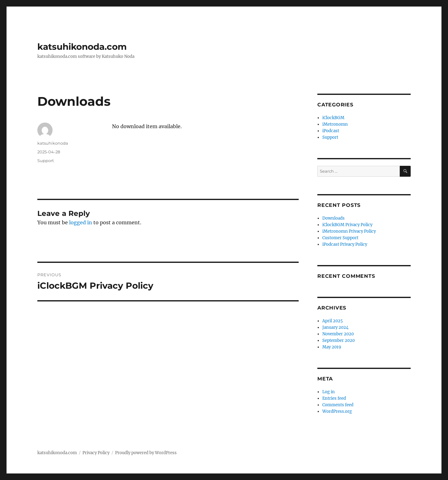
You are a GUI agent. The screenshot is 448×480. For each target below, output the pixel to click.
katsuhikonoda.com (82, 47)
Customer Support (340, 238)
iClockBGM (333, 118)
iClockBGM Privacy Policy (347, 225)
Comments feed (338, 405)
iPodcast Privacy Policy (345, 244)
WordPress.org (337, 411)
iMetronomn (335, 124)
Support (46, 161)
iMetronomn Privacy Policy (349, 231)
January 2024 (335, 327)
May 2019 (332, 347)
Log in (329, 392)
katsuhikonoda (53, 143)
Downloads (334, 218)
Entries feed (334, 398)
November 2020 (338, 334)
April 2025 (333, 321)
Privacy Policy (96, 453)
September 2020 (338, 340)
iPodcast (331, 131)
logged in (81, 222)
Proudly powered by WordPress (146, 453)
